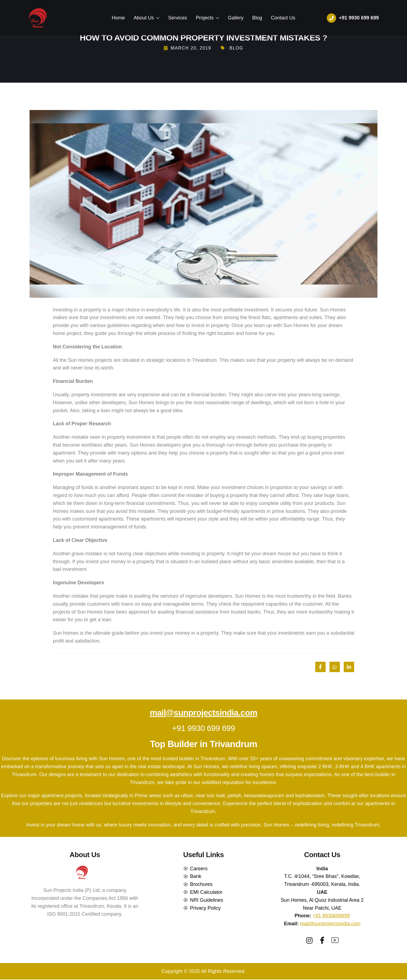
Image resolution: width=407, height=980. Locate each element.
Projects (207, 18)
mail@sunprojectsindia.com (203, 713)
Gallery (235, 18)
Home (120, 18)
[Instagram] (309, 940)
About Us (148, 18)
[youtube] (335, 940)
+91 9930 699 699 (203, 728)
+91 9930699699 (331, 916)
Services (178, 18)
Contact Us (281, 18)
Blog (256, 18)
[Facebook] (322, 940)
